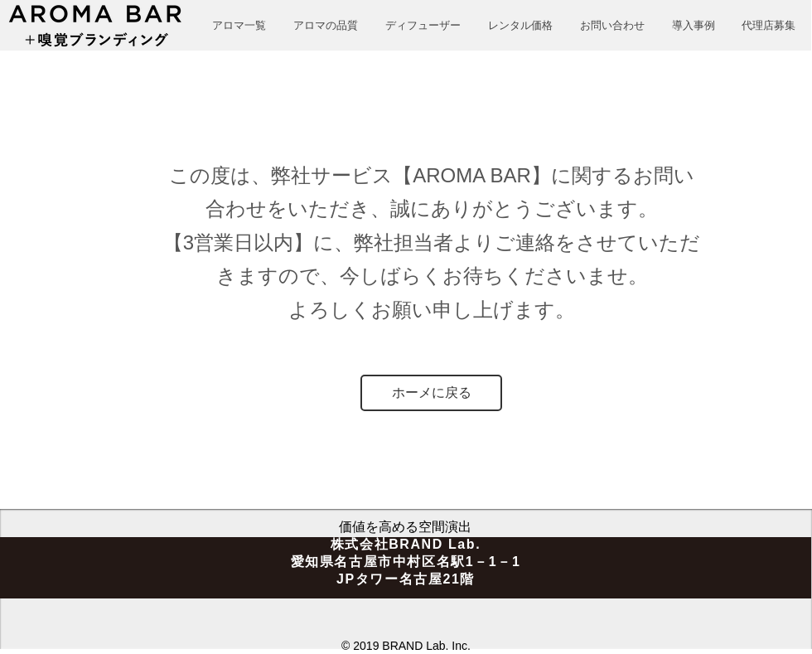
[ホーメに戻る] (431, 393)
